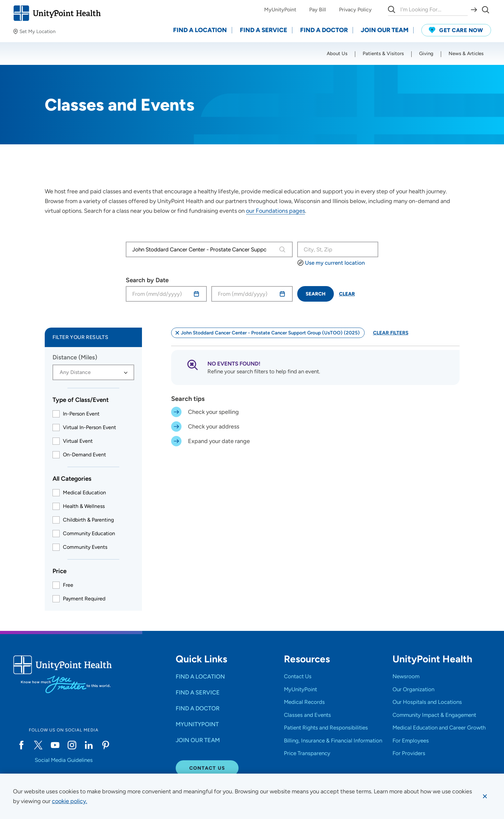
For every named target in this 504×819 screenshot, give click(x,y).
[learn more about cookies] (70, 801)
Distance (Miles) (75, 357)
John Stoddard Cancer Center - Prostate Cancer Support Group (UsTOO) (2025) (267, 333)
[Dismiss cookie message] (485, 796)
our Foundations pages (275, 211)
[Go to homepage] (57, 13)
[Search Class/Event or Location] (338, 249)
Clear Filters (391, 333)
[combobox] (201, 249)
